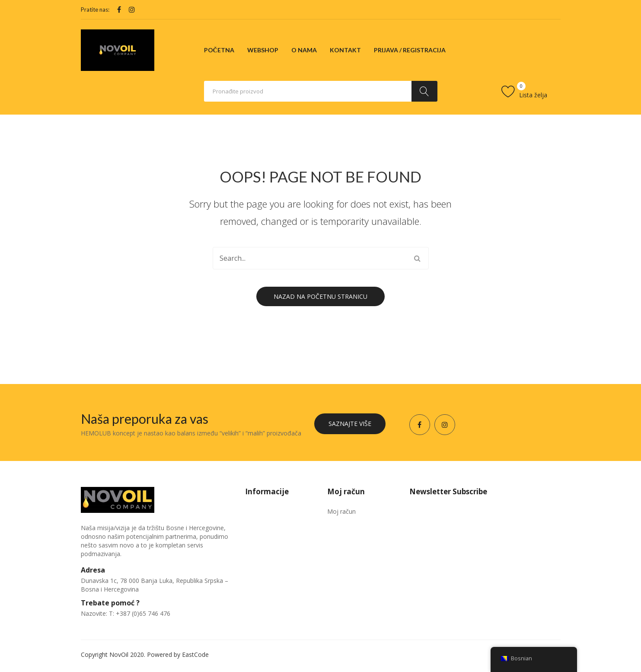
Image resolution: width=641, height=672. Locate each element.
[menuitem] (219, 50)
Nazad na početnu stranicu (320, 296)
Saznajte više (350, 424)
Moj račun (341, 511)
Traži (424, 91)
